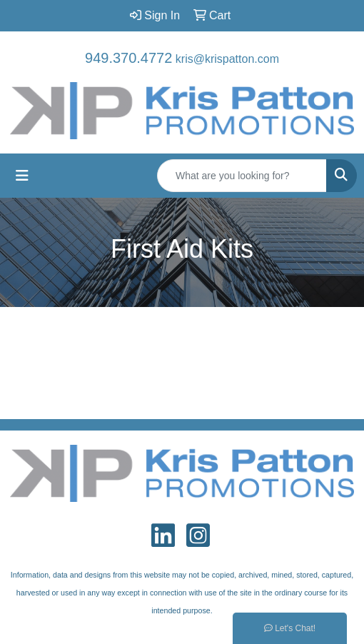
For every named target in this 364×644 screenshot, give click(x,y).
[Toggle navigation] (22, 176)
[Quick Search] (242, 176)
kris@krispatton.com (227, 59)
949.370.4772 (128, 58)
